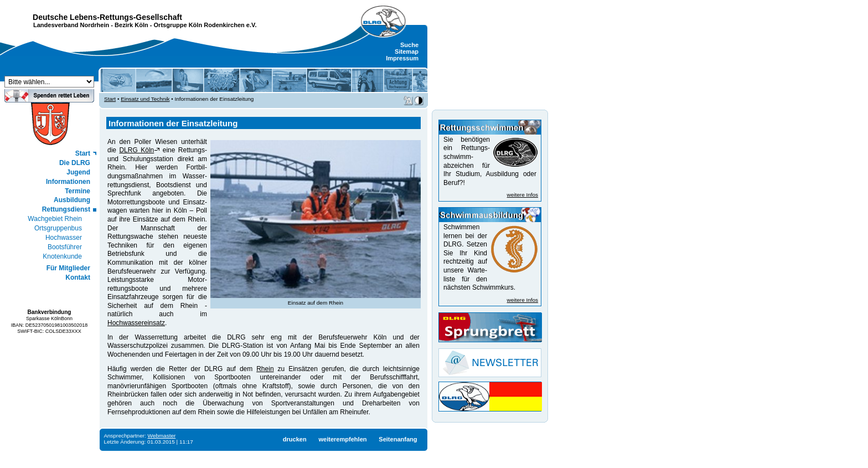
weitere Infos (523, 195)
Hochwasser (64, 238)
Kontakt (78, 277)
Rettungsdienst (66, 209)
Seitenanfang (398, 439)
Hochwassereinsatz (136, 323)
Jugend (78, 172)
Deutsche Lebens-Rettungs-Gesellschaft (107, 17)
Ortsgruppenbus (58, 228)
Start (83, 153)
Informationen (68, 182)
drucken (295, 439)
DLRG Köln (136, 150)
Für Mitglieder (68, 268)
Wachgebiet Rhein (55, 219)
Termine (77, 191)
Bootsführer (65, 247)
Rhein (265, 369)
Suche (409, 45)
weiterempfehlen (342, 439)
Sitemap (407, 52)
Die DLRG (75, 163)
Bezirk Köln (131, 25)
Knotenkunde (62, 256)
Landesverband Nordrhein (71, 25)
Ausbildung (72, 200)
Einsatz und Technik (145, 99)
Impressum (402, 58)
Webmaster (162, 436)
